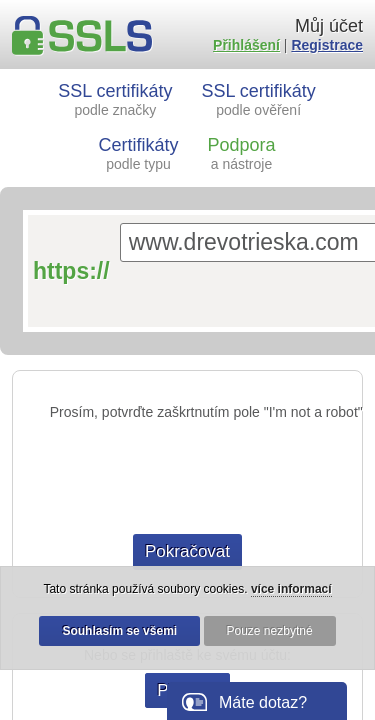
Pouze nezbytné (270, 631)
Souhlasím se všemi (119, 631)
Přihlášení (246, 45)
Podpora (241, 153)
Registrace (327, 45)
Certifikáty (139, 153)
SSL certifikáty (115, 99)
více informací (291, 589)
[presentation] (188, 477)
